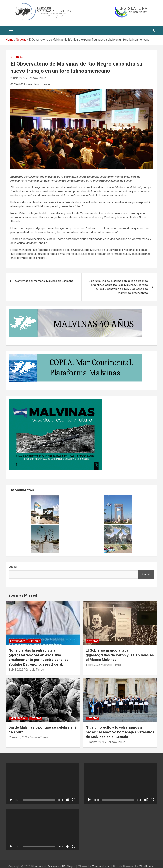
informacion (18, 718)
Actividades (18, 641)
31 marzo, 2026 (18, 737)
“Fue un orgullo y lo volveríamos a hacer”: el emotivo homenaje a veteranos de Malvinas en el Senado (120, 732)
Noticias (17, 57)
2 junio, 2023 (18, 78)
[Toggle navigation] (11, 30)
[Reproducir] (11, 800)
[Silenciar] (68, 800)
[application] (42, 783)
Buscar (13, 567)
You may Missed (23, 595)
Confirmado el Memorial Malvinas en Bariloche (44, 281)
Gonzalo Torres (37, 78)
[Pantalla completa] (74, 800)
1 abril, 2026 (16, 670)
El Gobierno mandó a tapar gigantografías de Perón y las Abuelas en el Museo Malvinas (120, 655)
